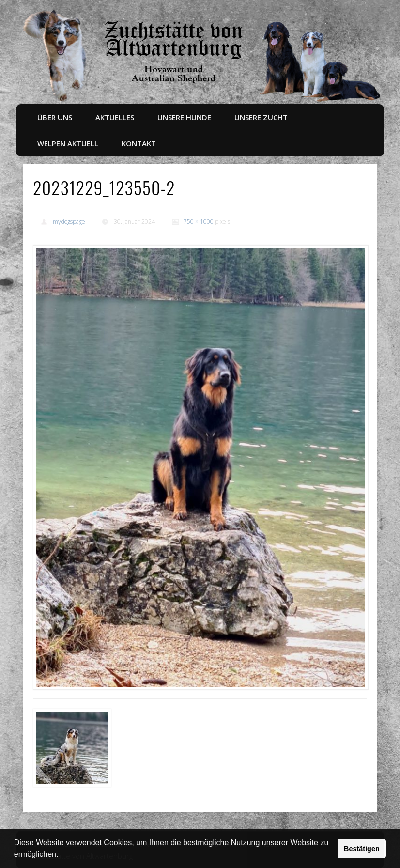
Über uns (55, 117)
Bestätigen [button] (362, 849)
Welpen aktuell (68, 143)
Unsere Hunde (184, 117)
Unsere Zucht (261, 117)
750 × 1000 (199, 222)
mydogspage (69, 222)
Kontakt (139, 143)
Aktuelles (115, 117)
